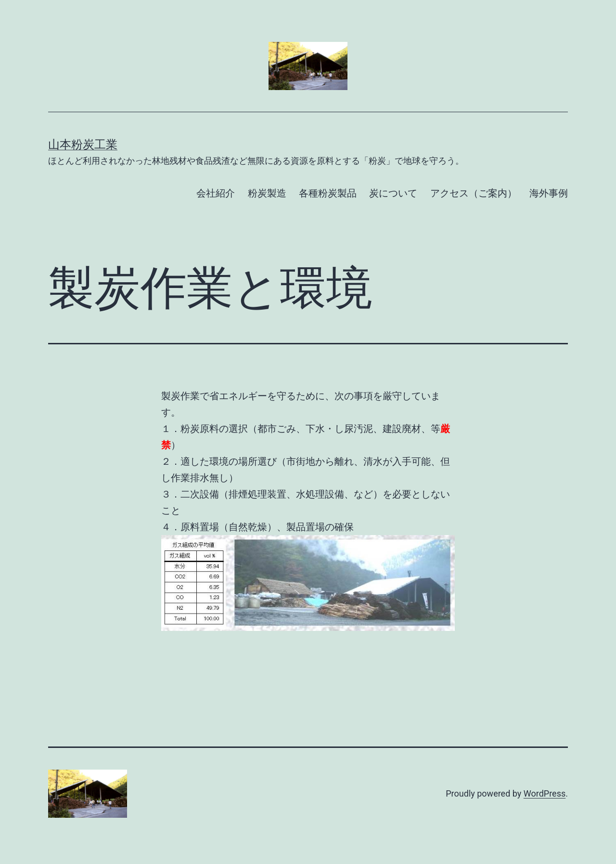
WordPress (545, 793)
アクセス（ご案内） (474, 193)
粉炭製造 (267, 193)
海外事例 (549, 193)
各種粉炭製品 (328, 193)
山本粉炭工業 (83, 144)
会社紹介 (216, 193)
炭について (393, 193)
